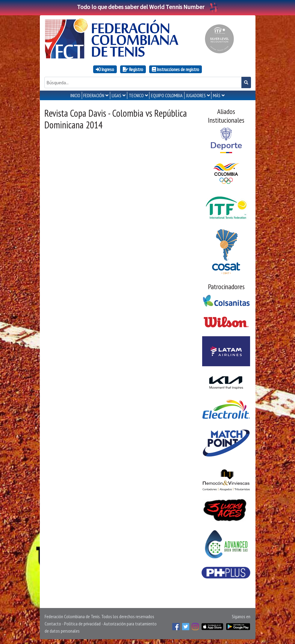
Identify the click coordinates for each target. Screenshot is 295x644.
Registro (133, 69)
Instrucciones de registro (176, 69)
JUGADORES (196, 95)
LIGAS (117, 95)
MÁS (217, 95)
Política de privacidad (82, 624)
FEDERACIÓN (94, 95)
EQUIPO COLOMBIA (167, 95)
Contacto (53, 624)
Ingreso (105, 69)
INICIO (75, 95)
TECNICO (136, 95)
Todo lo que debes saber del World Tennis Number (148, 7)
